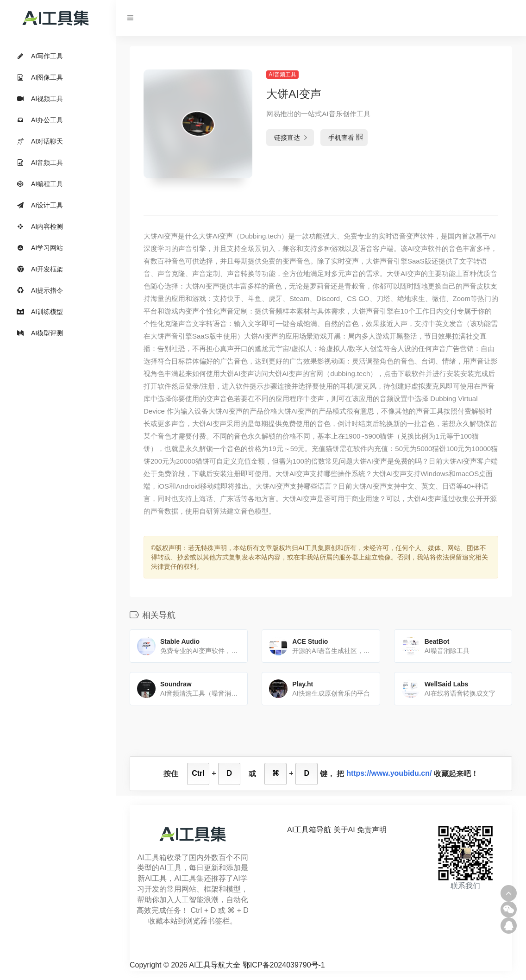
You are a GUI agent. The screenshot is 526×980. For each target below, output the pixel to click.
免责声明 (372, 830)
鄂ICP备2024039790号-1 (284, 965)
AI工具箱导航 (309, 830)
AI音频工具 (282, 75)
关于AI (344, 830)
